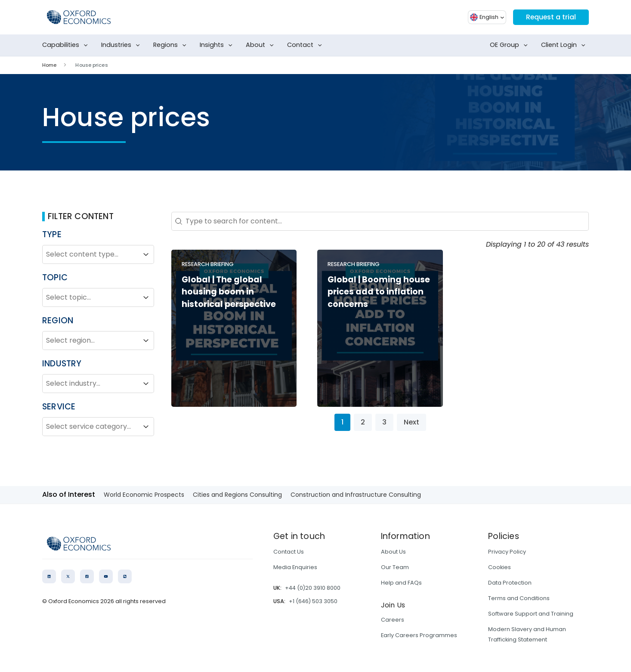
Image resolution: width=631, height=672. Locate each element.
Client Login (565, 45)
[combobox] (90, 254)
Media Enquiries (295, 567)
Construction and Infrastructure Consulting (356, 495)
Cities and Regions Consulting (237, 495)
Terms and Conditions (519, 598)
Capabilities (67, 45)
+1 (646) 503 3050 (313, 601)
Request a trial (551, 17)
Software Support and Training (531, 614)
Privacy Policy (507, 552)
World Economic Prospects (144, 495)
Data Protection (510, 583)
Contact (306, 45)
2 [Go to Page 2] (363, 422)
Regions (172, 45)
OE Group (510, 45)
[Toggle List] (146, 254)
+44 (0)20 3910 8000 (313, 588)
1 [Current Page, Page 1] (342, 422)
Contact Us (289, 552)
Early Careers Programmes (419, 635)
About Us (393, 552)
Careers (393, 620)
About (261, 45)
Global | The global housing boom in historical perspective (229, 292)
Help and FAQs (401, 583)
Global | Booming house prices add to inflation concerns (379, 292)
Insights (218, 45)
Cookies (500, 567)
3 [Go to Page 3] (384, 422)
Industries (122, 45)
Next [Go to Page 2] (411, 422)
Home (49, 65)
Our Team (395, 567)
